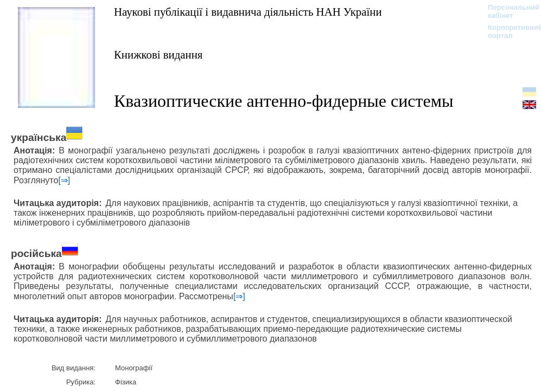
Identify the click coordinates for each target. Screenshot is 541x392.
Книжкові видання (158, 54)
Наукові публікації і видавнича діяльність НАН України (248, 12)
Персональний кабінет (508, 11)
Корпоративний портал (508, 31)
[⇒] (64, 180)
